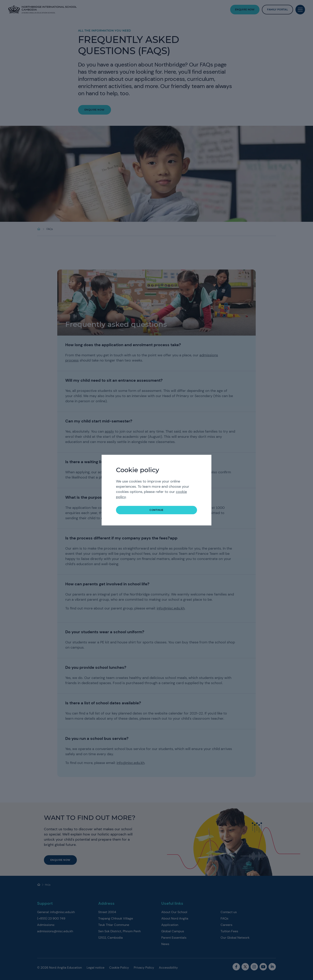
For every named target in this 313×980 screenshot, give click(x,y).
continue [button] (156, 510)
